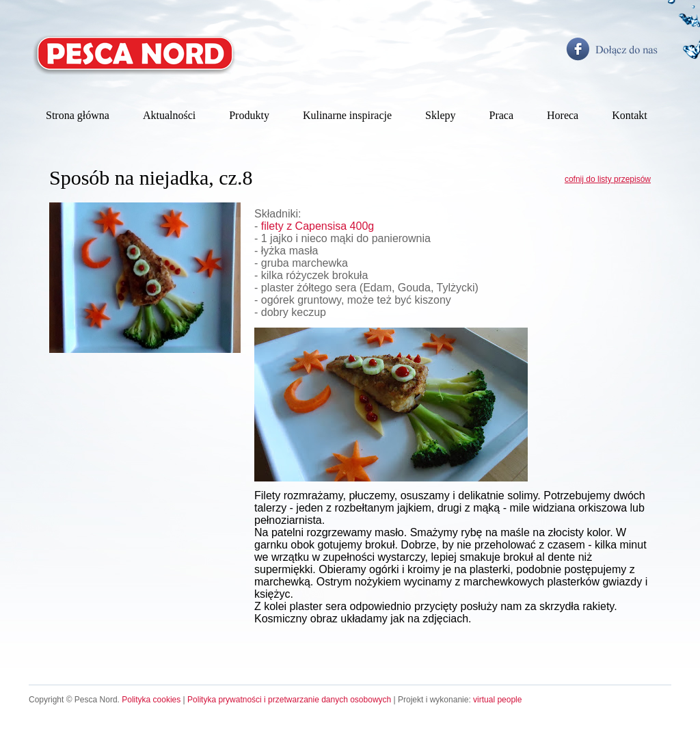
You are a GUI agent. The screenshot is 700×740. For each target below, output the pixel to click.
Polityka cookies (151, 700)
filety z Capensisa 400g (318, 226)
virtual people (497, 700)
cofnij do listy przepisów (608, 179)
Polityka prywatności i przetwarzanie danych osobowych (289, 700)
